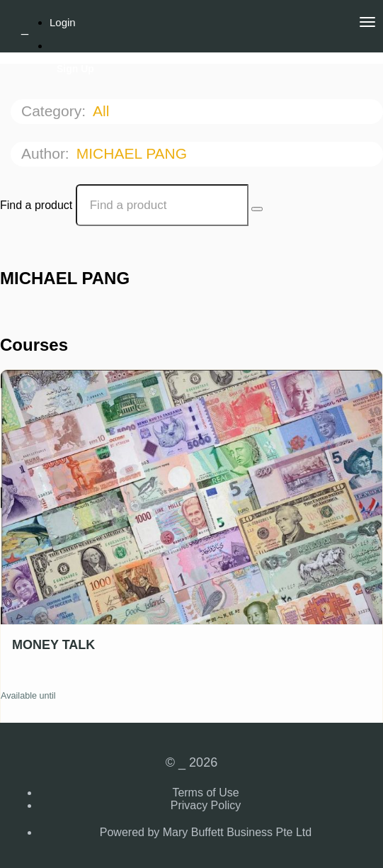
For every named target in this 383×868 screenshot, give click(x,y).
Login (63, 22)
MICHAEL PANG (134, 153)
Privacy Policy (206, 805)
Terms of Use (205, 793)
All (103, 111)
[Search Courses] (257, 209)
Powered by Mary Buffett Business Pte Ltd (206, 832)
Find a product (36, 205)
